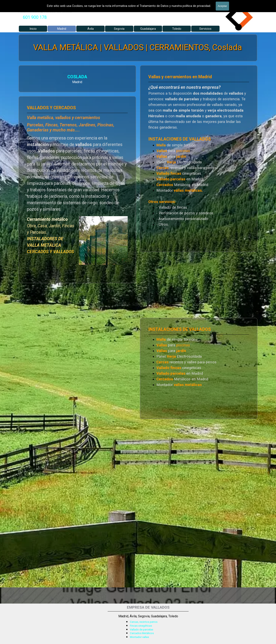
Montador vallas (139, 637)
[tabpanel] (35, 17)
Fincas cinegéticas (141, 626)
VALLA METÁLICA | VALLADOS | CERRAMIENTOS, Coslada (137, 47)
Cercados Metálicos (142, 633)
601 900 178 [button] (35, 17)
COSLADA (70, 77)
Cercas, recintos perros (144, 622)
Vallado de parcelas (142, 630)
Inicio (33, 29)
